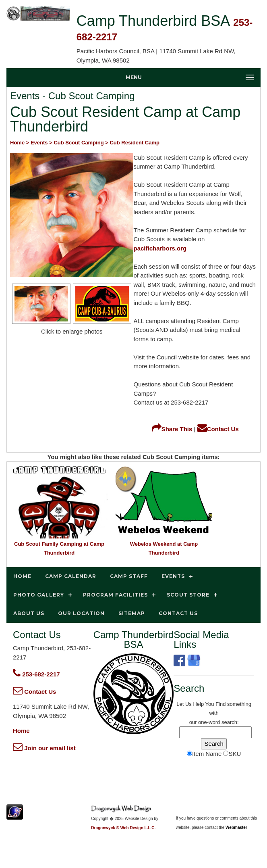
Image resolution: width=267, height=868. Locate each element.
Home (21, 731)
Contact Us (218, 429)
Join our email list (44, 748)
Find (220, 704)
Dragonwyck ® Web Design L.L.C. (123, 828)
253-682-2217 (36, 674)
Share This (172, 429)
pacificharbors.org (160, 248)
